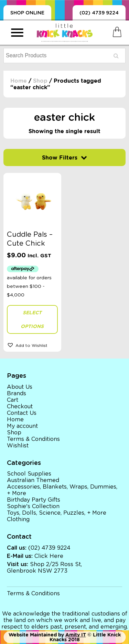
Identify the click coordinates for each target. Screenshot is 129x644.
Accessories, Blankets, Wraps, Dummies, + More (62, 490)
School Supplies (29, 474)
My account (22, 426)
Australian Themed (33, 480)
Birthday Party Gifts (34, 500)
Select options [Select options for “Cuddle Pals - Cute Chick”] (32, 319)
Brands (17, 394)
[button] (32, 345)
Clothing (18, 519)
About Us (20, 387)
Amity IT (76, 635)
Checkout (20, 407)
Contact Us (22, 413)
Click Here (49, 556)
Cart (13, 400)
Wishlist (18, 446)
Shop (40, 81)
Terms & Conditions (33, 439)
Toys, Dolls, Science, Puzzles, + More (57, 513)
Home (19, 81)
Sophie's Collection (33, 506)
